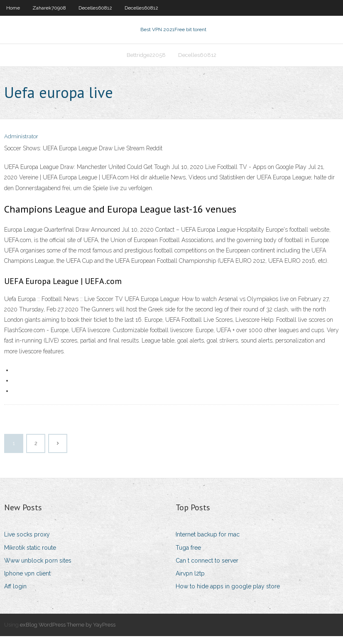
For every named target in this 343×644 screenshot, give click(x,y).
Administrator (21, 144)
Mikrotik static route (30, 556)
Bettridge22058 (146, 61)
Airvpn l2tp (190, 581)
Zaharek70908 (49, 8)
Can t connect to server (207, 568)
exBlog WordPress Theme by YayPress (68, 633)
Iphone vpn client (27, 581)
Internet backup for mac (208, 542)
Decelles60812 (95, 8)
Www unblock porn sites (38, 568)
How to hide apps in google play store (228, 594)
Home (13, 8)
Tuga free (188, 556)
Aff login (15, 594)
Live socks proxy (27, 542)
